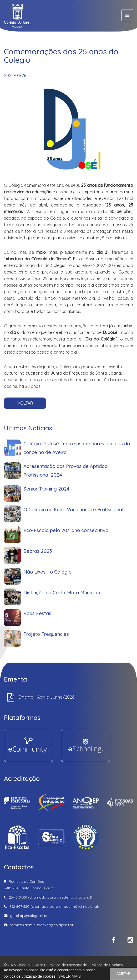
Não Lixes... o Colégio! (55, 583)
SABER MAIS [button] (69, 976)
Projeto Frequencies (54, 622)
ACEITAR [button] (124, 974)
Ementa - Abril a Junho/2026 (46, 697)
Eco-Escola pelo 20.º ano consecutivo (67, 556)
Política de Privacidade (68, 965)
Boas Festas (49, 609)
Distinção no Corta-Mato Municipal (65, 596)
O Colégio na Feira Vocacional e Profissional (72, 543)
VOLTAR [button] (25, 403)
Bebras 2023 (49, 569)
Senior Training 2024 (54, 530)
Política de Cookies (107, 965)
